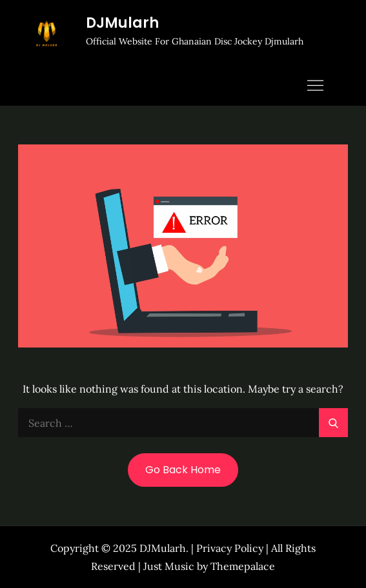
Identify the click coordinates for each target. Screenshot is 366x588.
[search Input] (183, 423)
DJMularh (122, 23)
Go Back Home (183, 470)
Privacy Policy (230, 548)
